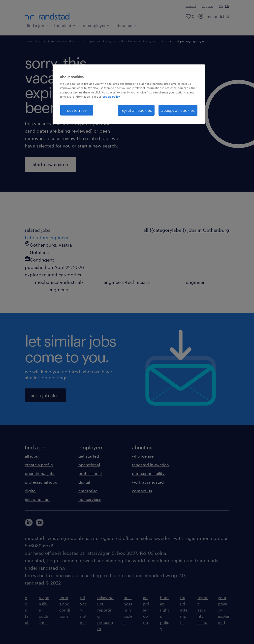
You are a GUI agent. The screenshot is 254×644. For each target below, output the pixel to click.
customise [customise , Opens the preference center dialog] (77, 110)
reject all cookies (136, 110)
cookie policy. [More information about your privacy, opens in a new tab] (111, 97)
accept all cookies (178, 110)
